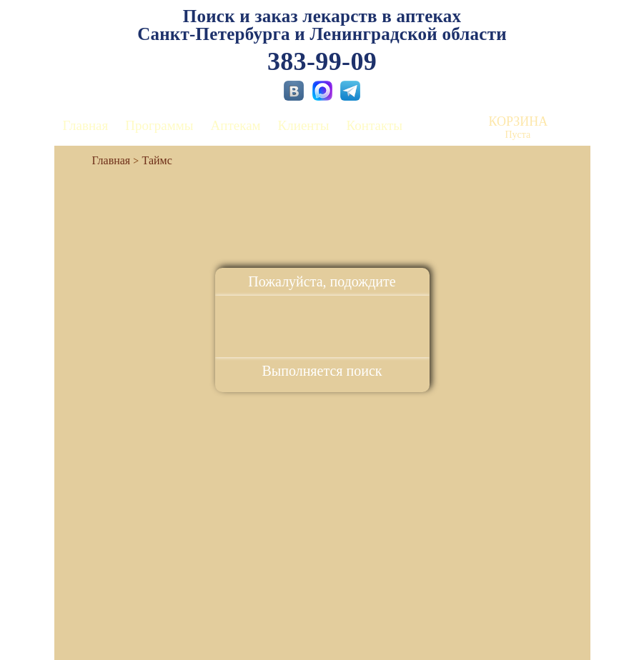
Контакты (375, 125)
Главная (86, 125)
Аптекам (236, 125)
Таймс (157, 160)
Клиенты (304, 125)
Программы (159, 125)
